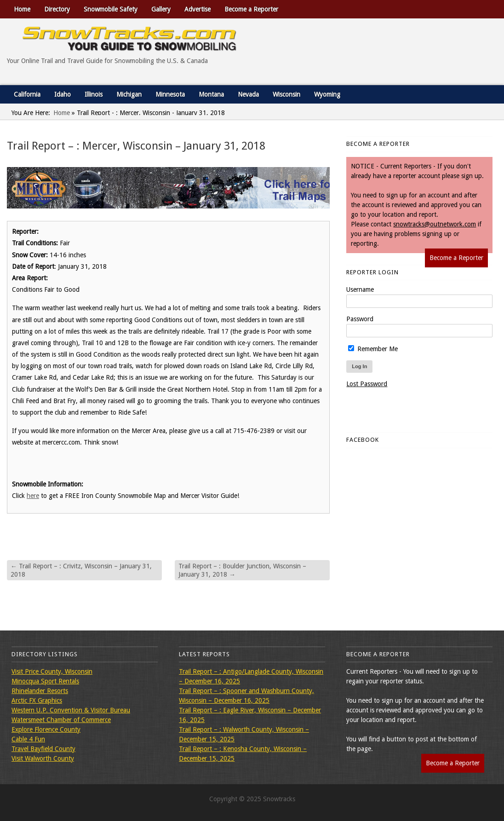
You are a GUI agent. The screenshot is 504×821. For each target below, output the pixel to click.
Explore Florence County (46, 729)
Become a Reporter (251, 9)
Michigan (129, 94)
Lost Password (367, 384)
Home (22, 9)
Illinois (94, 94)
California (27, 94)
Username (360, 289)
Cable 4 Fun (28, 739)
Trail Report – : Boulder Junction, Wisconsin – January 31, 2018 (242, 570)
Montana (211, 94)
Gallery (161, 9)
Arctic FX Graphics (37, 700)
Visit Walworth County (43, 758)
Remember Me (373, 349)
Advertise (198, 9)
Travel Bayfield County (43, 749)
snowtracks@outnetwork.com (435, 224)
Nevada (248, 94)
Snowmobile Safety (111, 9)
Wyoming (327, 94)
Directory (57, 9)
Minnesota (170, 94)
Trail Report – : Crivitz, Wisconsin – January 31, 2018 (81, 570)
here (33, 496)
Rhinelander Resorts (40, 691)
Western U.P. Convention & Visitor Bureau (71, 710)
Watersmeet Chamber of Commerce (61, 720)
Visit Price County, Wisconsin (52, 671)
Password (360, 319)
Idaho (63, 94)
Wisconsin (286, 94)
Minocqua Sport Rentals (45, 681)
